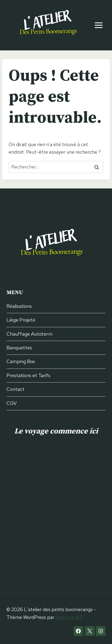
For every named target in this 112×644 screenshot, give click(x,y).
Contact (15, 389)
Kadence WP (69, 617)
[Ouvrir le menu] (99, 25)
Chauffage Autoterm (29, 334)
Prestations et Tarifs (28, 375)
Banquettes (19, 348)
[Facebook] (78, 631)
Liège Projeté (21, 320)
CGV (12, 403)
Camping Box (21, 361)
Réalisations (19, 306)
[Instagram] (101, 631)
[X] (90, 631)
